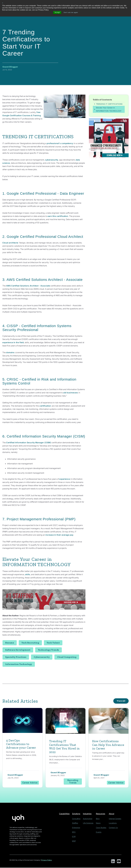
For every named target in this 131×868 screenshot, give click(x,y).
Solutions (77, 814)
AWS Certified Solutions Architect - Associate (29, 286)
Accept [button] (57, 13)
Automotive (89, 819)
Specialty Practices (16, 657)
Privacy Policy (47, 861)
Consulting (77, 819)
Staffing (76, 823)
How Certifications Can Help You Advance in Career (106, 745)
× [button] (3, 3)
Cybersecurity (42, 657)
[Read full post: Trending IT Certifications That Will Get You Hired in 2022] (66, 721)
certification (46, 406)
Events (100, 832)
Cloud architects (10, 243)
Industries (89, 814)
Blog (99, 819)
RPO (75, 832)
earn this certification (58, 216)
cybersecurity (52, 160)
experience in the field (13, 342)
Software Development (18, 650)
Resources (102, 814)
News (99, 823)
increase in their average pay (60, 535)
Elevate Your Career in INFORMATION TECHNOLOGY (109, 109)
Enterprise (77, 827)
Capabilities (65, 814)
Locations (113, 823)
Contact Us (114, 827)
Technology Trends (48, 650)
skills (28, 574)
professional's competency (60, 143)
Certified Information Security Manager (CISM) (29, 443)
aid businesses (71, 393)
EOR (75, 836)
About (113, 814)
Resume (10, 643)
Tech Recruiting (30, 643)
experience (65, 479)
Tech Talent (53, 643)
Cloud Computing (67, 657)
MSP (75, 840)
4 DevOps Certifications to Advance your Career (22, 744)
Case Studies (102, 827)
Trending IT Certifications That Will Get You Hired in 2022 (65, 747)
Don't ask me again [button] (71, 13)
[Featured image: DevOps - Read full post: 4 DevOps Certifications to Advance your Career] (22, 721)
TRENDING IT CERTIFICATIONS (109, 104)
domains (10, 352)
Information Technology (19, 664)
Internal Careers (115, 819)
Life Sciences (89, 823)
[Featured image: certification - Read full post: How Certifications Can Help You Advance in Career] (109, 721)
